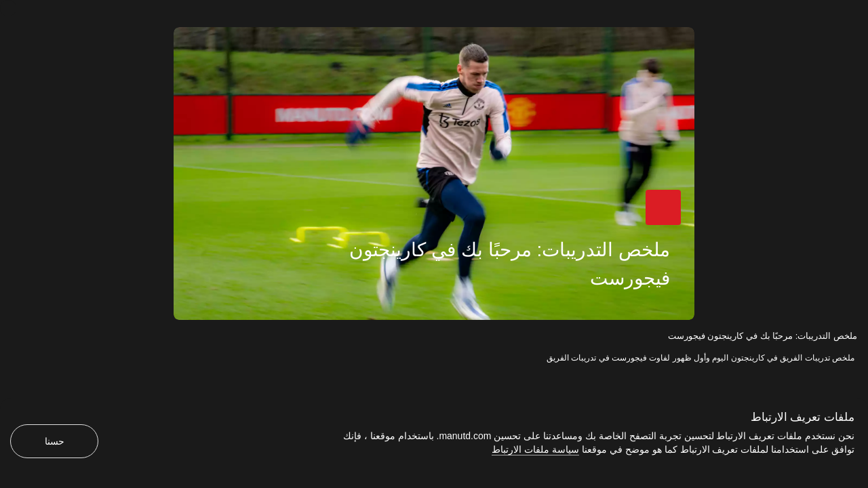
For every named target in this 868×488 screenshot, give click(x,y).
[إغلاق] (8, 8)
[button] (663, 207)
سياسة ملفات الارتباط (535, 449)
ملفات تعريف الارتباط (803, 417)
